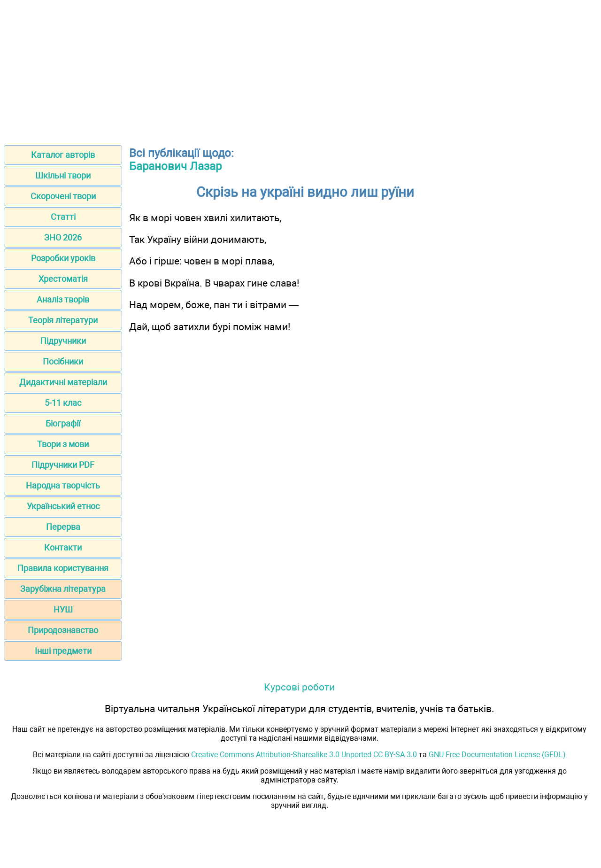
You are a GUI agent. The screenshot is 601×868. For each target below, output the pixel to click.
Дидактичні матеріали (63, 382)
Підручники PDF (63, 465)
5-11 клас (63, 403)
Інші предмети (63, 651)
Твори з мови (63, 444)
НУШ (63, 609)
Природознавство (63, 630)
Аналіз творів (63, 299)
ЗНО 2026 (63, 237)
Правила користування (63, 568)
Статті (63, 217)
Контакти (63, 547)
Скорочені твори (63, 196)
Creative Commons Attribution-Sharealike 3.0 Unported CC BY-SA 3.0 (304, 755)
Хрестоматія (63, 279)
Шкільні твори (63, 175)
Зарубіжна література (63, 589)
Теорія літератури (63, 320)
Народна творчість (63, 485)
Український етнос (63, 506)
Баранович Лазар (175, 166)
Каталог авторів (63, 155)
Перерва (63, 527)
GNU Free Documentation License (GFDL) (497, 755)
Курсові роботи (299, 687)
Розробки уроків (63, 258)
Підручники (63, 341)
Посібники (63, 361)
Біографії (63, 423)
